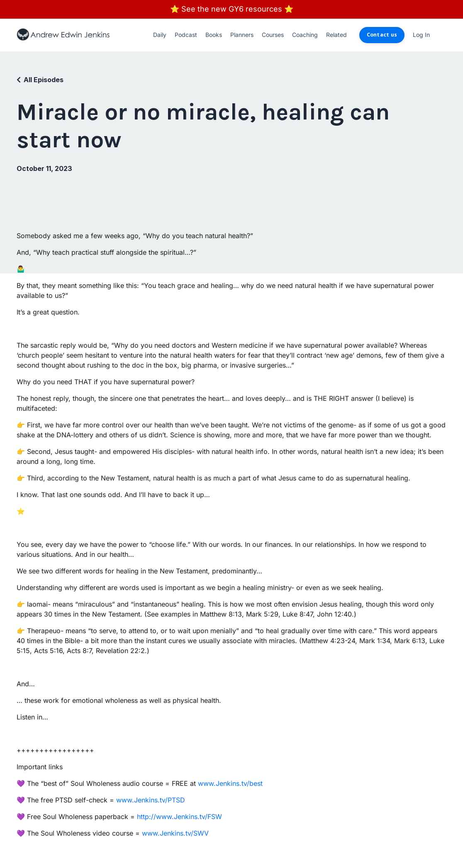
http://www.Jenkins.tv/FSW (179, 817)
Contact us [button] (382, 35)
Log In (421, 35)
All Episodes (44, 80)
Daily (160, 35)
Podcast (186, 35)
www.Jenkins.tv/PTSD (151, 800)
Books (214, 35)
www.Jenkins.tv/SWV (175, 833)
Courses (273, 35)
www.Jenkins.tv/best (230, 783)
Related (336, 35)
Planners (242, 35)
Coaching (305, 35)
